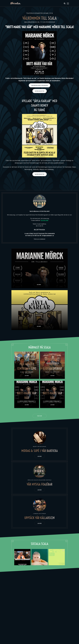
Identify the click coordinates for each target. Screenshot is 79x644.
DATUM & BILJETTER (40, 91)
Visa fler (39, 416)
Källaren (31, 372)
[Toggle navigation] (68, 3)
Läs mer (39, 285)
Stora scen (56, 372)
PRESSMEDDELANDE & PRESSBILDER (40, 85)
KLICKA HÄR (45, 220)
